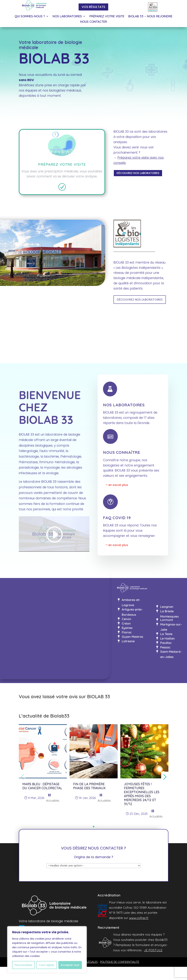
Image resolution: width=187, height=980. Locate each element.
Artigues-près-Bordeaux (132, 612)
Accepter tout (70, 965)
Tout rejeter (47, 965)
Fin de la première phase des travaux (89, 786)
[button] (94, 827)
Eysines (127, 628)
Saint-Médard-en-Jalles (171, 654)
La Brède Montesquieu (170, 614)
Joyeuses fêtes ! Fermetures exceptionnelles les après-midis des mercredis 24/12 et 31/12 (142, 794)
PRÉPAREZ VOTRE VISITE (107, 17)
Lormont (167, 620)
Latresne (128, 641)
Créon (126, 623)
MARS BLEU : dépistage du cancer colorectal (42, 786)
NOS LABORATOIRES (67, 17)
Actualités (53, 801)
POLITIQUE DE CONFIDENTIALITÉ (120, 962)
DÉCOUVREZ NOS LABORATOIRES (138, 173)
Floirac (127, 632)
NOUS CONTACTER (94, 22)
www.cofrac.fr (139, 918)
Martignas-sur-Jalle (171, 627)
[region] (47, 949)
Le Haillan (167, 638)
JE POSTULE (153, 950)
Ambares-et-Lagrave (131, 602)
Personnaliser (24, 965)
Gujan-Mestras (132, 637)
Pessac (165, 647)
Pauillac (166, 643)
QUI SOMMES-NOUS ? (30, 17)
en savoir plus (118, 485)
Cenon (126, 619)
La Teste (166, 634)
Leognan (167, 607)
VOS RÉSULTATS (93, 7)
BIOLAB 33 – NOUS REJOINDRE (150, 17)
